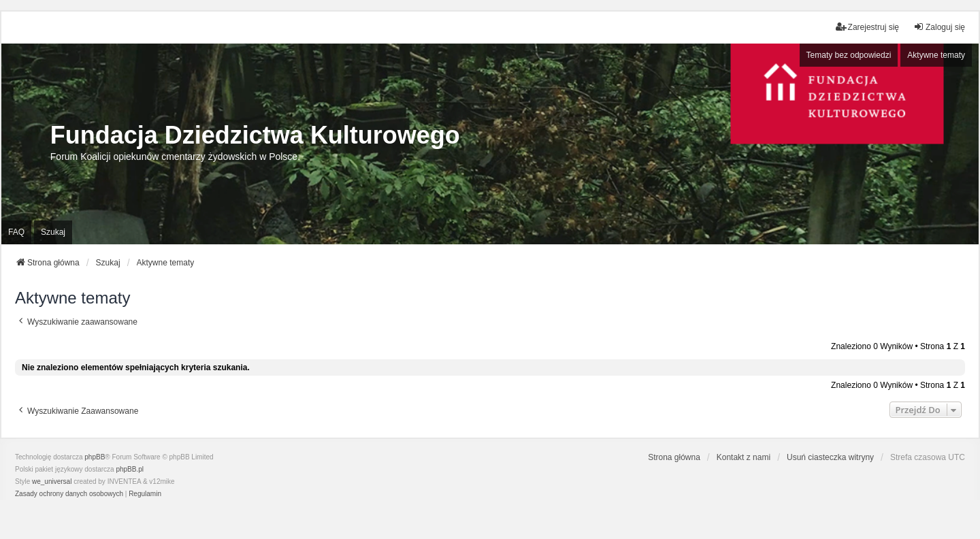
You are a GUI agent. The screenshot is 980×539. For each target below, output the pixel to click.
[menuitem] (69, 494)
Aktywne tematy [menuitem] (936, 55)
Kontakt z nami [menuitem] (744, 457)
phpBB (95, 457)
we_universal (52, 481)
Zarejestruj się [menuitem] (867, 27)
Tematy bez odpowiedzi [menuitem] (849, 55)
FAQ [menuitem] (16, 232)
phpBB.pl (130, 469)
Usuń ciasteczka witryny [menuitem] (830, 457)
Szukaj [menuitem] (53, 232)
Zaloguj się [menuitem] (939, 27)
